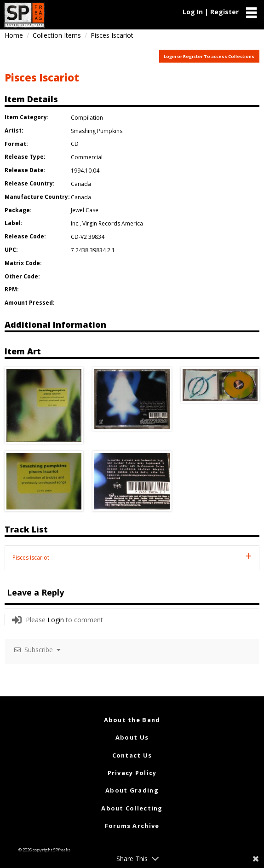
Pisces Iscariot (42, 77)
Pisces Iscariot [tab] (31, 558)
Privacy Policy (132, 773)
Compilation (87, 118)
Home (14, 35)
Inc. (75, 223)
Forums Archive (132, 826)
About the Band (132, 720)
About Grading (132, 790)
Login (56, 620)
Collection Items (57, 35)
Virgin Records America (113, 223)
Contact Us (132, 755)
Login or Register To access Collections (209, 56)
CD (75, 144)
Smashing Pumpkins (97, 131)
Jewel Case (85, 210)
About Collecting (132, 808)
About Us (132, 737)
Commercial (87, 157)
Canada (81, 184)
